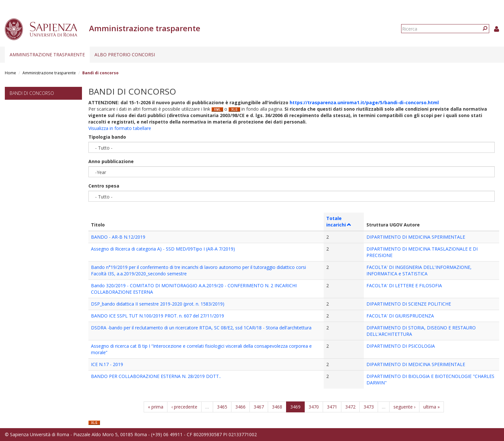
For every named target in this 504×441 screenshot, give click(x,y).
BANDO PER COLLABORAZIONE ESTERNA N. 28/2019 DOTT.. (156, 376)
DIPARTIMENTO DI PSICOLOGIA (401, 346)
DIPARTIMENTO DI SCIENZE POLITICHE (409, 304)
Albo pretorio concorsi (125, 55)
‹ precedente (184, 407)
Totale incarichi (339, 221)
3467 (259, 407)
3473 (369, 407)
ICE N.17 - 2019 (107, 364)
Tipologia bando (107, 137)
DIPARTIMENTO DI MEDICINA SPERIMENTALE (416, 237)
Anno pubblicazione (111, 161)
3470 (314, 407)
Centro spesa (104, 186)
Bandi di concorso (32, 93)
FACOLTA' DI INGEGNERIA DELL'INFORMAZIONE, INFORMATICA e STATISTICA (419, 270)
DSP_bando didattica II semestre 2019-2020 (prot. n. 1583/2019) (158, 304)
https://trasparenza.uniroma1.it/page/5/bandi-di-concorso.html (364, 102)
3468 (277, 407)
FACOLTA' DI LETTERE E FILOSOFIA (404, 285)
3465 (222, 407)
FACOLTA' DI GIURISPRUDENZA (400, 316)
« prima (156, 407)
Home (10, 73)
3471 (332, 407)
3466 (240, 407)
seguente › (404, 407)
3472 (350, 407)
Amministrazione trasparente (47, 55)
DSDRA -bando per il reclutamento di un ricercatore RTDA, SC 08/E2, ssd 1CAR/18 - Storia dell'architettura (201, 328)
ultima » (432, 407)
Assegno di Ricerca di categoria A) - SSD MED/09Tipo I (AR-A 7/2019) (163, 249)
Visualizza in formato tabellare (120, 128)
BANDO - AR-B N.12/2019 (118, 237)
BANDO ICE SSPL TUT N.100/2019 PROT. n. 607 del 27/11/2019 (157, 316)
